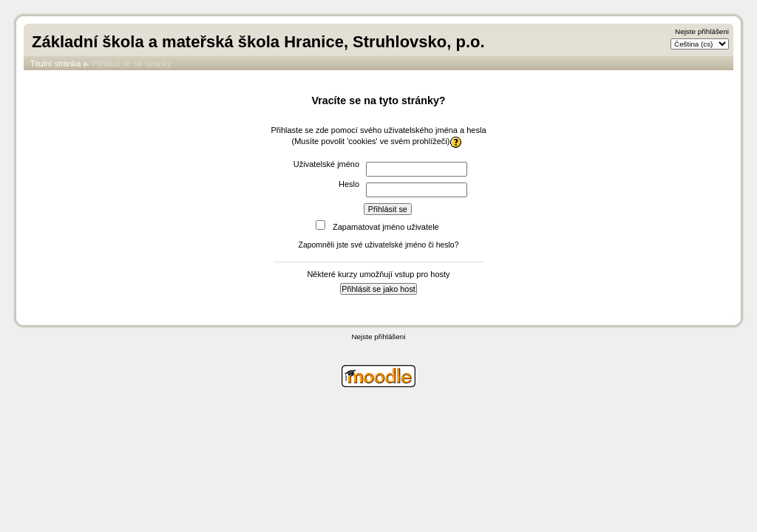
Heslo (349, 184)
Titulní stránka (56, 64)
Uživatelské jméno (326, 164)
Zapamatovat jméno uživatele (386, 227)
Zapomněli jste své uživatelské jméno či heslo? (379, 245)
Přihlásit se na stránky (132, 64)
